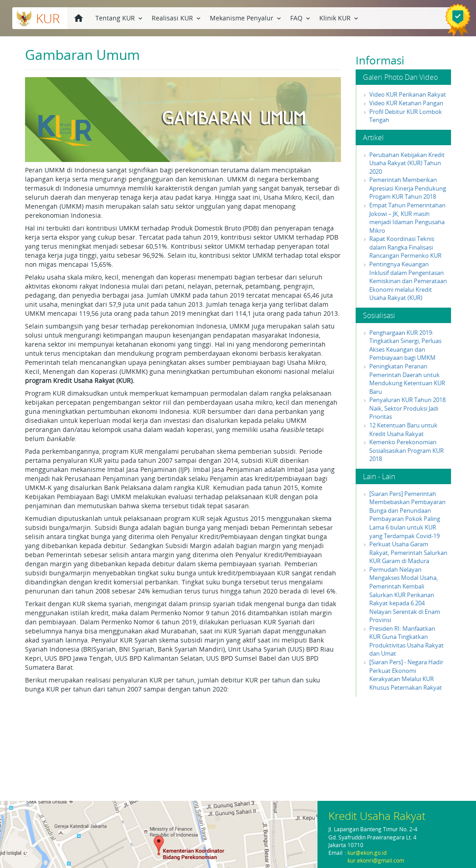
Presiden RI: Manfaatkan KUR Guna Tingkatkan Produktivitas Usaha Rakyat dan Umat (407, 641)
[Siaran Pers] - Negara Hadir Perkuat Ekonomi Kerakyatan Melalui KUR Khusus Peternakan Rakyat (406, 675)
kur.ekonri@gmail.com (376, 861)
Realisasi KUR (177, 17)
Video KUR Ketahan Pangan (406, 103)
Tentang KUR (120, 17)
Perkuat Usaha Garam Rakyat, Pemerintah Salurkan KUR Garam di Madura (408, 552)
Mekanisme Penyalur (246, 17)
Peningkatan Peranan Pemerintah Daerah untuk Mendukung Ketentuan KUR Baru (407, 379)
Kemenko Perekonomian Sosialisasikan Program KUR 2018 (407, 450)
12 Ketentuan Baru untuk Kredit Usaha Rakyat (403, 429)
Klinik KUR (340, 17)
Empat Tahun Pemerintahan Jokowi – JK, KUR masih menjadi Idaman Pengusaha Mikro (407, 218)
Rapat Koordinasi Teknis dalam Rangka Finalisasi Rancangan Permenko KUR (405, 247)
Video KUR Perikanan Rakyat (408, 94)
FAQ (301, 17)
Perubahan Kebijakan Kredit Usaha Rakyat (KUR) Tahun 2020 (407, 163)
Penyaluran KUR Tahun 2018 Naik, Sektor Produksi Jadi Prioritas (407, 408)
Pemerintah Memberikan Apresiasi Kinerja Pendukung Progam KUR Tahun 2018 (408, 188)
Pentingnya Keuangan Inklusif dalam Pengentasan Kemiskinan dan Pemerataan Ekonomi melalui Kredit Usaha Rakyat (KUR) (408, 281)
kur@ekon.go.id (367, 853)
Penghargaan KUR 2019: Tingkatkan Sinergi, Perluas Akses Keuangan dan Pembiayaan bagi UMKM (405, 345)
